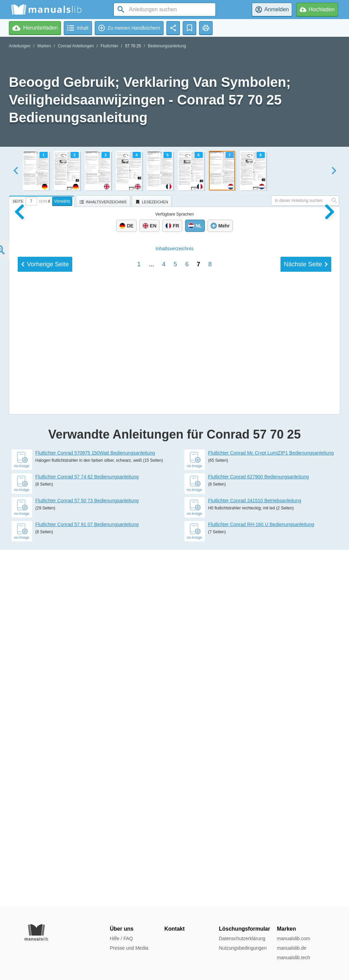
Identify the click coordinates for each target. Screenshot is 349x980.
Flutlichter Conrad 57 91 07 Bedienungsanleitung (87, 881)
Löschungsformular (244, 929)
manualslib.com (293, 938)
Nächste (306, 727)
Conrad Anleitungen (75, 46)
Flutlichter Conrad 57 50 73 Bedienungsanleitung (87, 857)
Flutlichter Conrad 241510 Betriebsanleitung (255, 857)
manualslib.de (291, 948)
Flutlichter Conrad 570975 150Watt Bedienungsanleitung (95, 809)
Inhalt (174, 711)
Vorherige (45, 727)
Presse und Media (129, 948)
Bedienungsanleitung (167, 46)
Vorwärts (62, 201)
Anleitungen (20, 46)
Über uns (122, 929)
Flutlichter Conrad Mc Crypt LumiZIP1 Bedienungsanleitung (271, 809)
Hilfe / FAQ (121, 938)
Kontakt (174, 929)
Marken (44, 46)
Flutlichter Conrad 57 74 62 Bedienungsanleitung (87, 833)
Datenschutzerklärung (242, 938)
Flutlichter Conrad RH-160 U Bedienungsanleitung (261, 881)
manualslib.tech (293, 958)
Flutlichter (109, 46)
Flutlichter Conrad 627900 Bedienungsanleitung (259, 833)
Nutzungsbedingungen (243, 948)
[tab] (42, 200)
